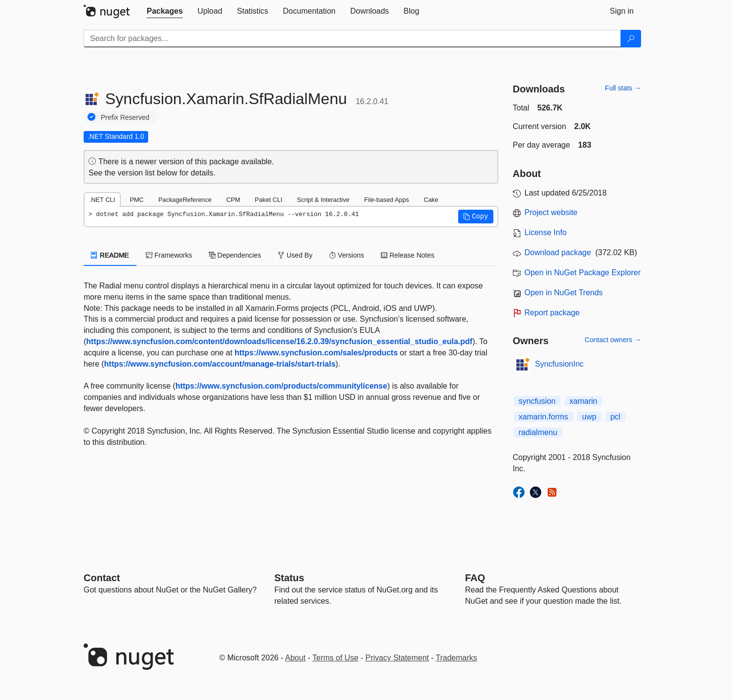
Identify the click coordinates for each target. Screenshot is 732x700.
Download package (558, 252)
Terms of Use (335, 658)
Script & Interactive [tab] (323, 200)
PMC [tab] (136, 200)
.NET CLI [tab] (102, 200)
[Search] (631, 39)
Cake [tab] (431, 200)
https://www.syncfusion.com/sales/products (316, 353)
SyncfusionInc (559, 364)
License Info (546, 232)
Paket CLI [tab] (268, 200)
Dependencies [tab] (235, 255)
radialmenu (538, 432)
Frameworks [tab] (169, 255)
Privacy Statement (397, 658)
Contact (102, 578)
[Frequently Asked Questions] (475, 578)
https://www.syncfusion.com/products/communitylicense (281, 386)
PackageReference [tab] (185, 200)
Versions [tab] (347, 255)
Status (289, 578)
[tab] (165, 11)
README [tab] (110, 255)
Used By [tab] (295, 255)
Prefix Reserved (125, 117)
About (295, 658)
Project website (551, 212)
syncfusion (537, 401)
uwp (589, 417)
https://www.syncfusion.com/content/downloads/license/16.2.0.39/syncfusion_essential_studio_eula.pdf (279, 341)
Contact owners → (613, 340)
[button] (476, 217)
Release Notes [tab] (408, 255)
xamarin (584, 401)
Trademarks (456, 658)
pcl (615, 417)
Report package (552, 313)
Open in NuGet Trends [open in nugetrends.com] (564, 293)
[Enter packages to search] (352, 39)
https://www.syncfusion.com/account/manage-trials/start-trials (220, 364)
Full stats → (623, 88)
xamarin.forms (543, 417)
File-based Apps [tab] (387, 200)
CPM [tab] (233, 200)
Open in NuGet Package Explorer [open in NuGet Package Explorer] (583, 273)
